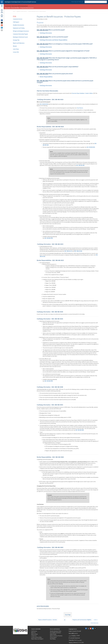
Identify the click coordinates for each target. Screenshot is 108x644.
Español (74, 631)
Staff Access (34, 631)
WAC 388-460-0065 (42, 81)
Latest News (16, 49)
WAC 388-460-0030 (42, 44)
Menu (2, 6)
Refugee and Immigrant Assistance (21, 31)
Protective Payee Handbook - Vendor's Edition (82, 93)
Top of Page (68, 615)
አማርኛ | (76, 640)
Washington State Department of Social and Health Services (20, 2)
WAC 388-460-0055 (42, 67)
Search (106, 2)
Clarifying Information (46, 33)
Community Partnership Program (20, 34)
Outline (96, 620)
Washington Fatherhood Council (20, 37)
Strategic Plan (16, 40)
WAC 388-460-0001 (44, 104)
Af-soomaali (71, 638)
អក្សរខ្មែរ (74, 636)
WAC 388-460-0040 (42, 58)
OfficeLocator (2, 11)
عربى (70, 636)
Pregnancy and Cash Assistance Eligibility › (82, 620)
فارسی (79, 640)
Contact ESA (16, 52)
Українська (77, 638)
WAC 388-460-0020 (42, 30)
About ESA (8, 8)
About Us (33, 633)
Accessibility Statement (55, 633)
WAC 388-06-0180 (78, 251)
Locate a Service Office (37, 637)
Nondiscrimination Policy (56, 631)
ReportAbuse (2, 15)
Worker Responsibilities (46, 77)
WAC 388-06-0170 (68, 251)
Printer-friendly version (94, 623)
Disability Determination (19, 25)
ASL (83, 642)
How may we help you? (78, 2)
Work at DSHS (34, 634)
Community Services (18, 19)
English (70, 631)
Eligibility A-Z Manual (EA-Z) (22, 11)
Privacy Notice (53, 637)
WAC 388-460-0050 (49, 238)
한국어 (76, 633)
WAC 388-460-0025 (42, 37)
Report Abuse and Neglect (37, 639)
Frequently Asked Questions (27, 8)
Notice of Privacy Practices (56, 636)
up (65, 620)
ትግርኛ (80, 642)
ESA (15, 16)
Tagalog (70, 642)
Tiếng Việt (71, 640)
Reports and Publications (19, 43)
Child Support (16, 22)
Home (14, 11)
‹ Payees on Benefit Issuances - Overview (47, 620)
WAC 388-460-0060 (42, 74)
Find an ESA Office (15, 8)
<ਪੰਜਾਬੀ (78, 636)
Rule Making (53, 639)
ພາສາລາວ (75, 642)
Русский (79, 631)
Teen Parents (80, 108)
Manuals (15, 46)
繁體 (73, 633)
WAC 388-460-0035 (42, 51)
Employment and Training (19, 28)
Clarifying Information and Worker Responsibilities (54, 40)
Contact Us (34, 636)
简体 (70, 633)
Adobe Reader (53, 634)
